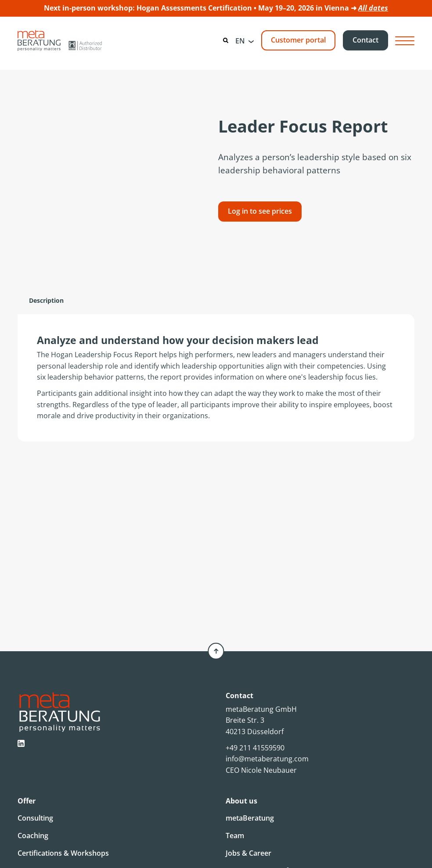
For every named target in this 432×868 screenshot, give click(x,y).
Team (235, 836)
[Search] (226, 40)
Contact (365, 40)
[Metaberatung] (60, 40)
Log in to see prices (260, 211)
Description (46, 300)
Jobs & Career (248, 853)
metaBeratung (250, 818)
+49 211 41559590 (255, 748)
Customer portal (298, 40)
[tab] (46, 301)
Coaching (33, 836)
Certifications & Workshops (63, 853)
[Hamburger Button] (405, 41)
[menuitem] (245, 40)
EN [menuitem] (240, 41)
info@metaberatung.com (267, 759)
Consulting (35, 818)
